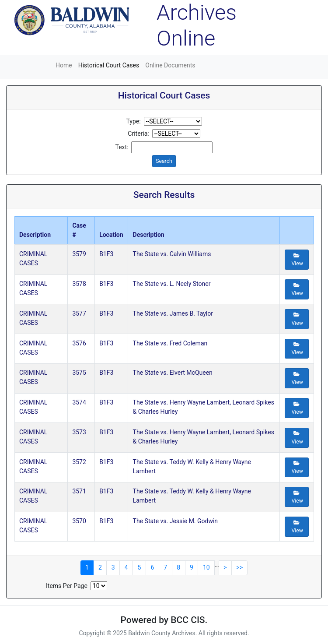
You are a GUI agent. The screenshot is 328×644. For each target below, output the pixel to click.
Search (164, 161)
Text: (122, 147)
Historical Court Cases (109, 65)
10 (206, 567)
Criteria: (138, 134)
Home (64, 65)
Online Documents (170, 65)
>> (239, 567)
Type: (133, 121)
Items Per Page (67, 586)
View (297, 260)
